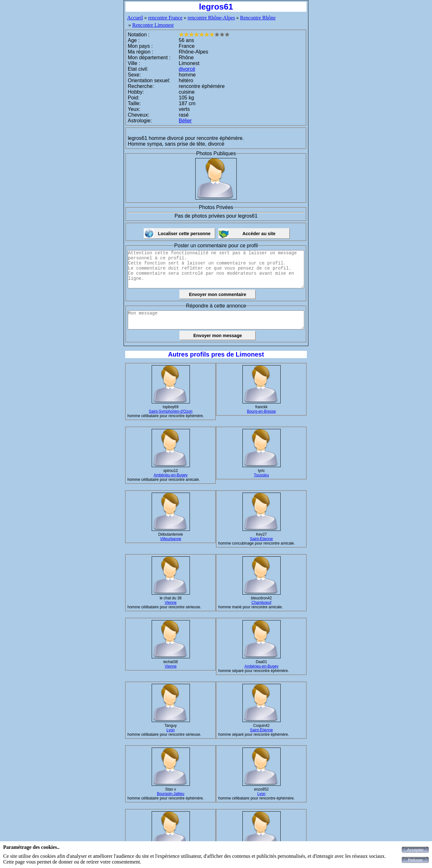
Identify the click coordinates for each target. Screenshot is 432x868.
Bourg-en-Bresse (261, 411)
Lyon (171, 730)
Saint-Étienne (261, 539)
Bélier (185, 121)
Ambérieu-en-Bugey (171, 475)
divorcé (187, 69)
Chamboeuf (261, 603)
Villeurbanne (171, 539)
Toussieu (261, 475)
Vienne (171, 603)
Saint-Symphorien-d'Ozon (171, 411)
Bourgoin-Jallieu (170, 794)
